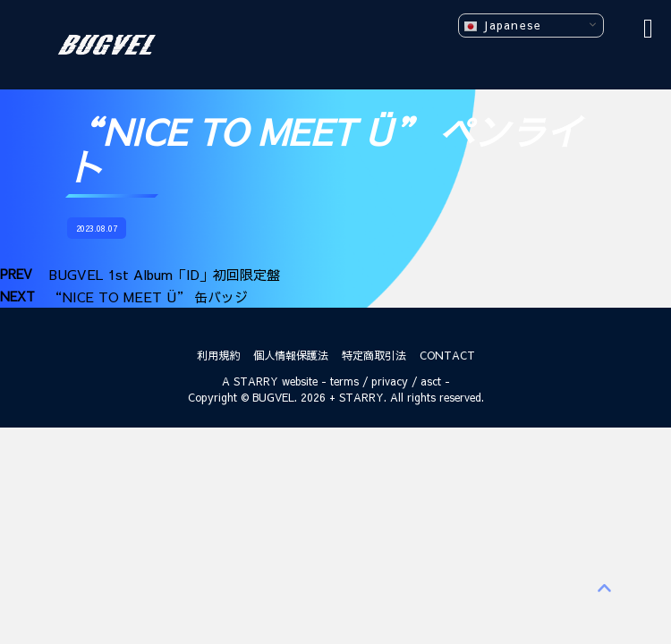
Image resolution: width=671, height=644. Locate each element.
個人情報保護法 (291, 355)
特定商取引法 (374, 355)
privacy (390, 381)
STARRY (256, 381)
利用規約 (218, 355)
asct (431, 381)
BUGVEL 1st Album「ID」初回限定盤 (165, 274)
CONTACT (447, 355)
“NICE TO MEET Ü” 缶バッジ (149, 297)
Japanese (502, 25)
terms (344, 381)
